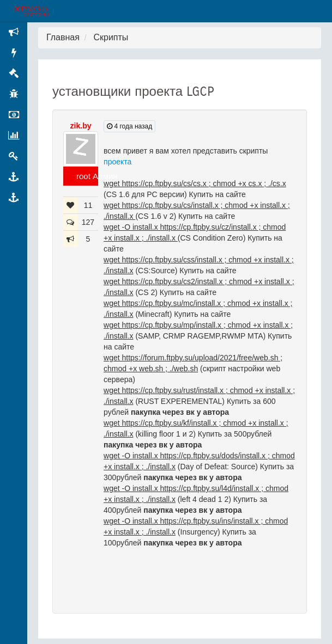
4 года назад (129, 126)
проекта (117, 162)
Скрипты (111, 37)
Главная (63, 37)
